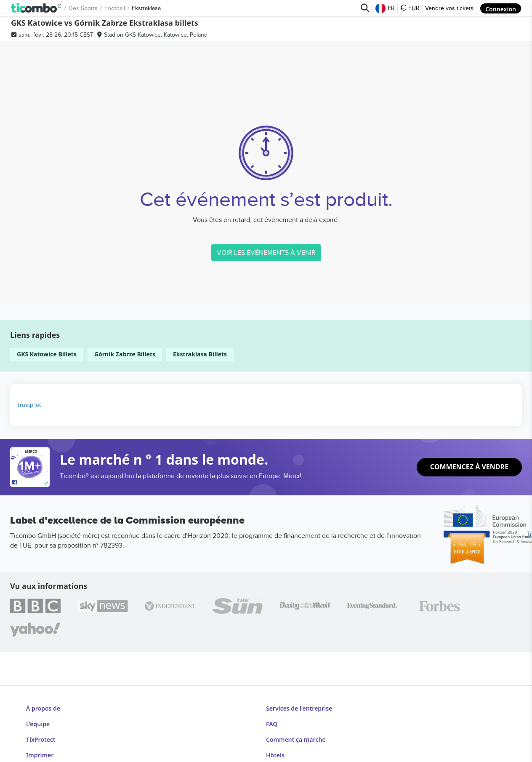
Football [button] (64, 8)
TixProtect (40, 727)
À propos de (43, 706)
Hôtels (275, 738)
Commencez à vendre (469, 467)
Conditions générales (56, 748)
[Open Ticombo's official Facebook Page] (31, 483)
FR (386, 8)
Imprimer (39, 738)
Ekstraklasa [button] (95, 8)
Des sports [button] (32, 8)
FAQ (272, 717)
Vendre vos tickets (450, 8)
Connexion (501, 8)
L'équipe (37, 717)
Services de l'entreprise (299, 706)
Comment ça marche (295, 727)
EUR (410, 8)
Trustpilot (29, 405)
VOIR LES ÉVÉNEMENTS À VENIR (266, 253)
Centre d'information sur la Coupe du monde (328, 748)
